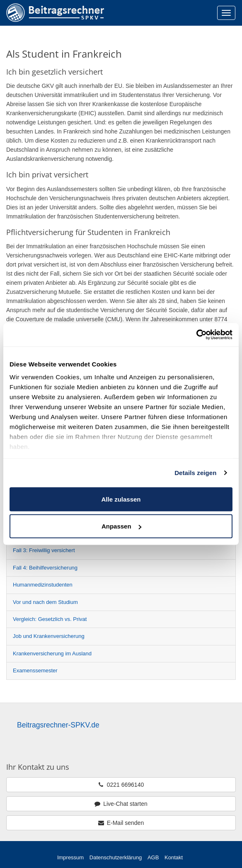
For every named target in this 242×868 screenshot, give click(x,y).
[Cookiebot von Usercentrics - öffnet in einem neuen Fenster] (196, 335)
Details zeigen (195, 473)
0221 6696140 (121, 785)
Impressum (70, 857)
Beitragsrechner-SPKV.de (58, 725)
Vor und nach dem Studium (45, 602)
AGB (153, 857)
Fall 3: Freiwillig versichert (44, 550)
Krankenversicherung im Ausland (52, 653)
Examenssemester (35, 670)
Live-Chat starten (121, 804)
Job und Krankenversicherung (49, 636)
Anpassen (121, 526)
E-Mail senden (121, 823)
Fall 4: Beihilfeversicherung (45, 568)
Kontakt (174, 857)
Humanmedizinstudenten (43, 585)
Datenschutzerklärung (116, 857)
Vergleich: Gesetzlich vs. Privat (50, 619)
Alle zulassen (121, 499)
